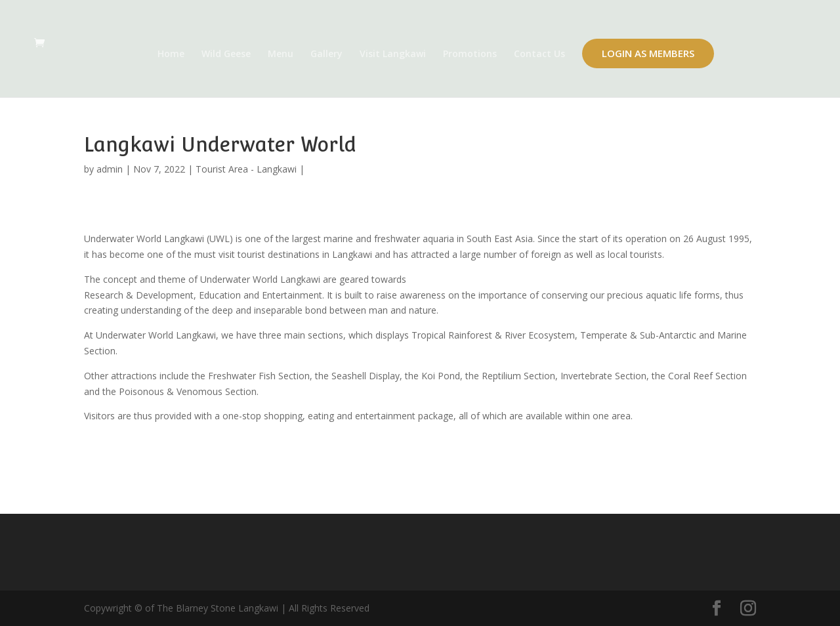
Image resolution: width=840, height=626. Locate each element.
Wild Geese (226, 54)
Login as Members (648, 53)
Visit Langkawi (393, 54)
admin (110, 169)
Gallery (326, 54)
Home (171, 54)
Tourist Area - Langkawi (246, 169)
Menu (281, 54)
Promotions (470, 54)
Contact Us (539, 54)
